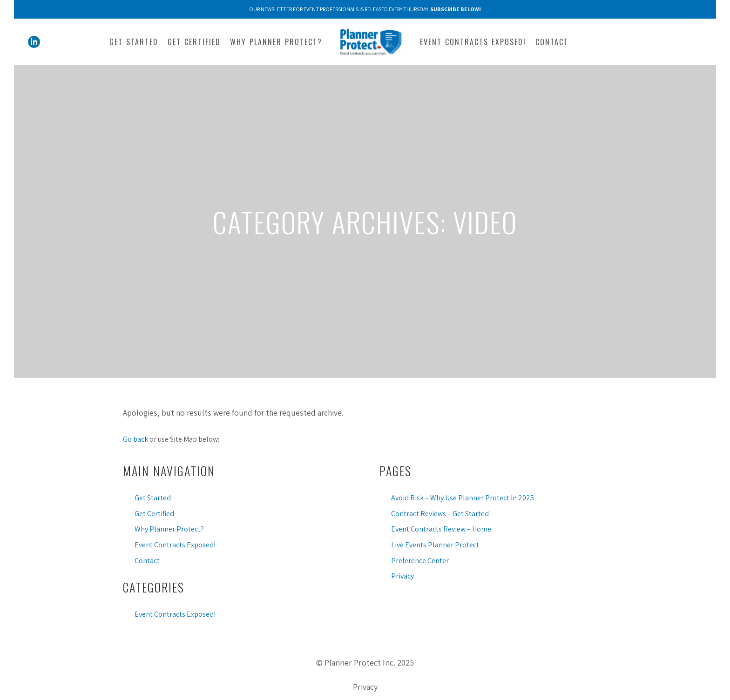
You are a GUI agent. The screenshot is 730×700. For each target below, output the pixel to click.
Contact (147, 561)
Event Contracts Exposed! (175, 545)
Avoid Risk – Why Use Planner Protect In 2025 (463, 498)
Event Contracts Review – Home (441, 529)
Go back (135, 439)
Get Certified (154, 514)
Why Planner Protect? (169, 529)
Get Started (153, 498)
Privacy (402, 576)
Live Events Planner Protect (435, 545)
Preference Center (420, 561)
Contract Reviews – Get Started (440, 514)
